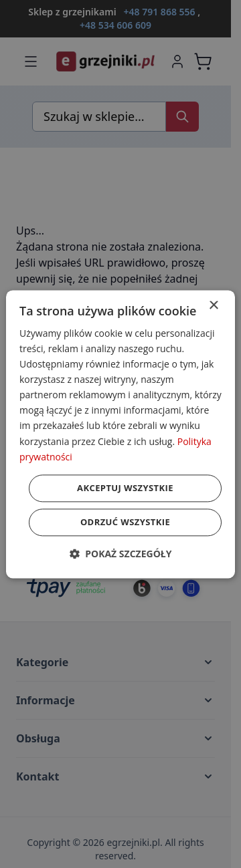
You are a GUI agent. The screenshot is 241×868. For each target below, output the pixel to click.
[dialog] (120, 434)
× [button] (213, 306)
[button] (121, 554)
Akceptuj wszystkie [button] (125, 488)
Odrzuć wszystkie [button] (125, 522)
